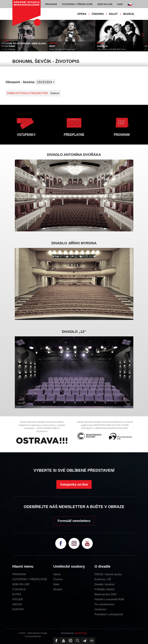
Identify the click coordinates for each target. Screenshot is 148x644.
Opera (57, 574)
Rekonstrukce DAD (105, 594)
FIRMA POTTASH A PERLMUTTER (27, 93)
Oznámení (100, 609)
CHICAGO (102, 46)
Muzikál (58, 589)
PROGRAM (122, 134)
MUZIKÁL (129, 14)
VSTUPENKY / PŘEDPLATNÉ (30, 579)
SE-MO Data (81, 633)
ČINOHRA (98, 14)
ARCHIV (17, 604)
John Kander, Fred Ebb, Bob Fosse (111, 49)
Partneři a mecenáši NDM (109, 599)
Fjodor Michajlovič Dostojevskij (62, 49)
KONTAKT (18, 609)
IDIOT (52, 46)
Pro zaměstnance (105, 604)
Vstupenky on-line (74, 484)
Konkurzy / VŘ (103, 579)
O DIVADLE (19, 589)
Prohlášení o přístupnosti (109, 614)
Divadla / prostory (105, 584)
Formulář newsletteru (74, 521)
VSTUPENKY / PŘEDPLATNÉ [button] (77, 4)
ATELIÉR (18, 599)
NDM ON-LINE (21, 584)
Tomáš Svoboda (8, 49)
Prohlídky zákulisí (105, 589)
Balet (56, 584)
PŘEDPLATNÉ (74, 134)
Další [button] (120, 4)
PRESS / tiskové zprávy (108, 574)
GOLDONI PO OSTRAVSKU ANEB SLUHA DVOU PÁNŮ (24, 45)
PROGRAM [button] (51, 4)
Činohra (58, 579)
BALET (113, 14)
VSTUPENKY (26, 134)
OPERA (82, 14)
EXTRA (17, 594)
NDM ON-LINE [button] (105, 4)
